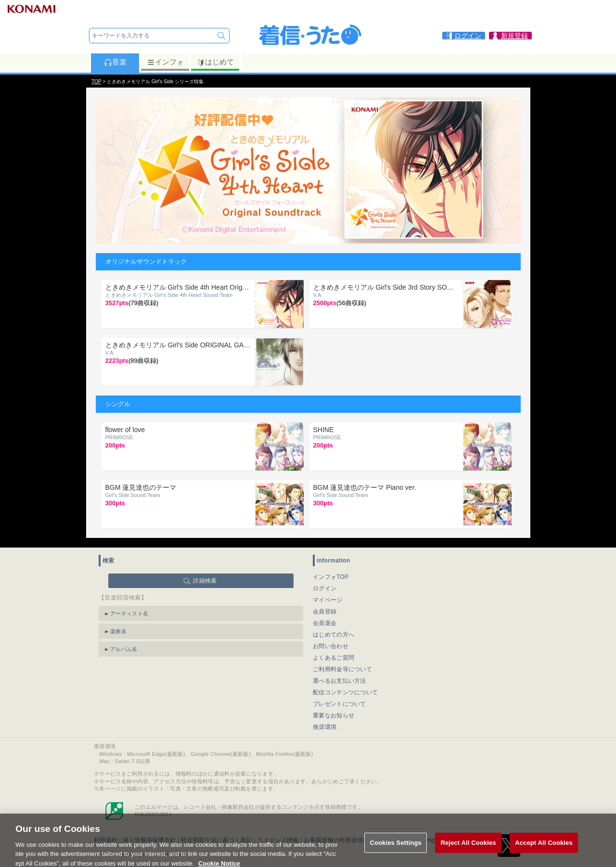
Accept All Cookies (544, 849)
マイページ (328, 600)
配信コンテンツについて (345, 692)
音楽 (115, 62)
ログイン (325, 588)
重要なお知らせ (334, 715)
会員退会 (325, 623)
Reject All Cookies (468, 849)
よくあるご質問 (334, 658)
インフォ (165, 62)
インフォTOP (331, 577)
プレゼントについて (340, 704)
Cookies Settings (396, 849)
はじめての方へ (334, 635)
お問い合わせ (331, 646)
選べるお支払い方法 (340, 681)
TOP (96, 82)
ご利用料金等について (342, 669)
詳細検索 (205, 581)
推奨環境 (325, 727)
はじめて (215, 62)
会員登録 (325, 612)
